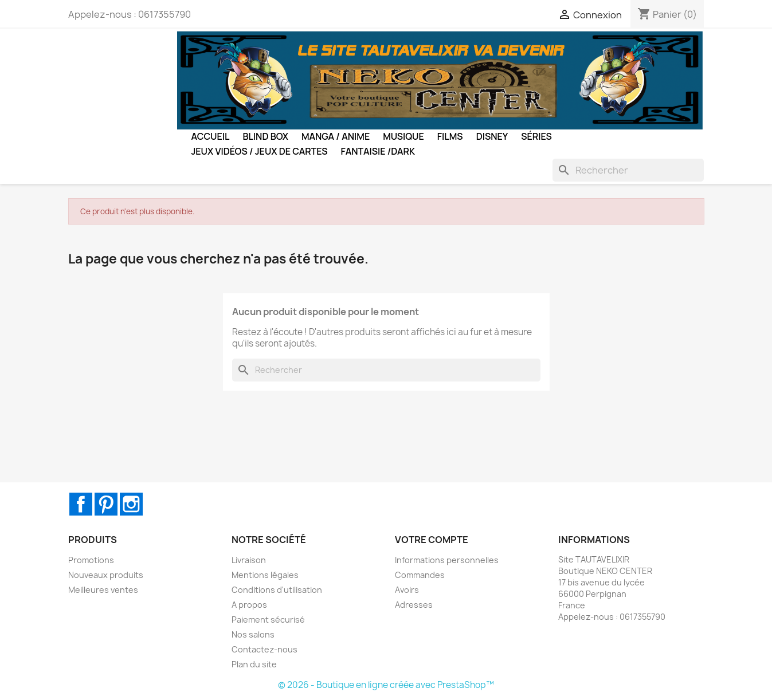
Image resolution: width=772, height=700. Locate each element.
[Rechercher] (628, 170)
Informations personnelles (447, 560)
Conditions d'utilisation (277, 590)
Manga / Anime (336, 136)
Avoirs (407, 590)
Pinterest (106, 504)
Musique (403, 136)
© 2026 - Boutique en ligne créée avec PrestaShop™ (386, 685)
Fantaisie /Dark (378, 151)
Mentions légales (265, 575)
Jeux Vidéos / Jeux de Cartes (260, 151)
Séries (536, 136)
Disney (492, 136)
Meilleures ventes (103, 590)
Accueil (211, 136)
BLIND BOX (265, 136)
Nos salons (253, 634)
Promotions (91, 560)
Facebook (81, 504)
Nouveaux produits (106, 575)
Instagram (131, 504)
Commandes (420, 575)
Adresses (414, 605)
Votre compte (432, 540)
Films (450, 136)
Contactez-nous (264, 649)
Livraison (249, 560)
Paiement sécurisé (268, 620)
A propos (249, 605)
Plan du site (254, 664)
